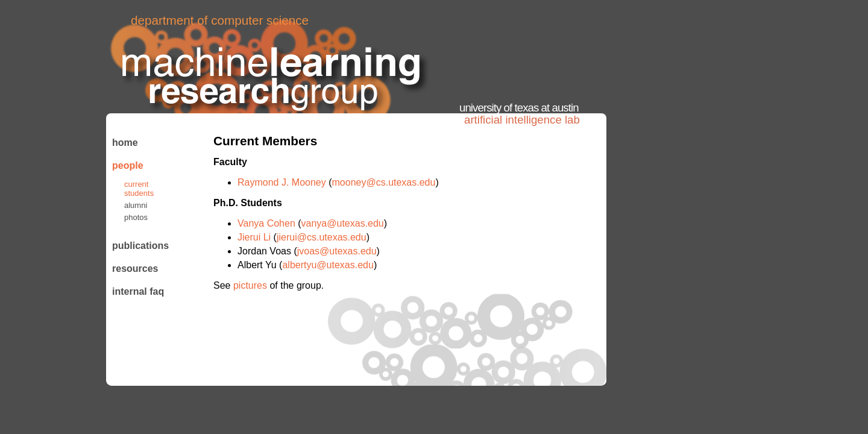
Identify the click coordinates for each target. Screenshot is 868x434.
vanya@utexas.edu (343, 223)
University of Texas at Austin (519, 108)
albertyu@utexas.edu (328, 265)
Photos (136, 217)
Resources (135, 269)
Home (125, 143)
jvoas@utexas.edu (337, 251)
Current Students (139, 189)
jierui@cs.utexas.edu (322, 237)
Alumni (136, 205)
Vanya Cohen (268, 223)
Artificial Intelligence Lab (522, 120)
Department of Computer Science (220, 20)
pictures (250, 285)
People (128, 165)
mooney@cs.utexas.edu (384, 182)
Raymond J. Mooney (283, 182)
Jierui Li (256, 237)
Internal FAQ (138, 291)
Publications (139, 246)
